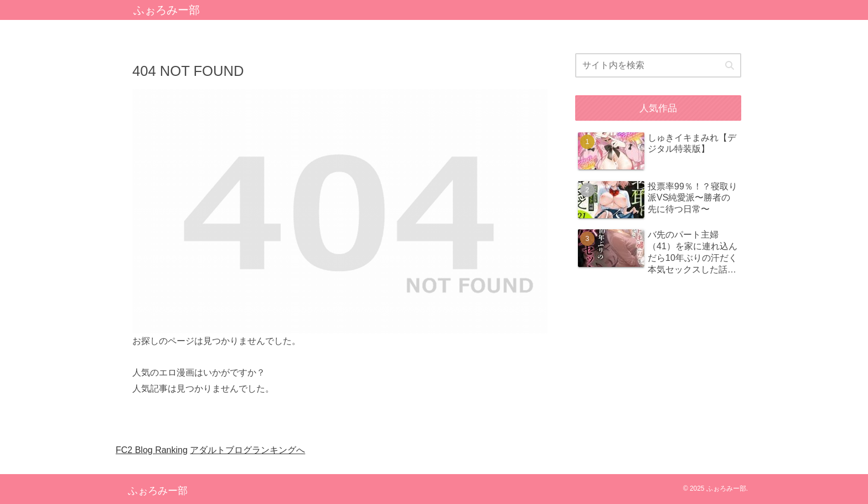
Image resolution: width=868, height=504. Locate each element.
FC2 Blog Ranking (152, 450)
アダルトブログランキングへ (247, 450)
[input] (658, 65)
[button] (730, 66)
